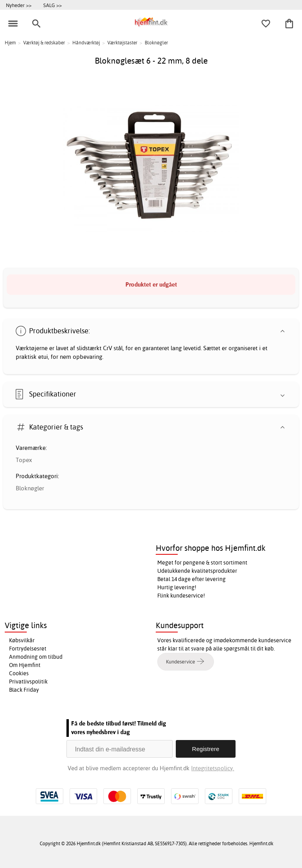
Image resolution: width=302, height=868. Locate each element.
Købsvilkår (22, 640)
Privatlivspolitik (28, 682)
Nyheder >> (19, 5)
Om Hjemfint (25, 665)
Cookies (19, 673)
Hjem (10, 43)
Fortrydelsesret (28, 649)
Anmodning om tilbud (36, 657)
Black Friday (24, 690)
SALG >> (52, 5)
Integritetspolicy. (213, 768)
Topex (24, 460)
